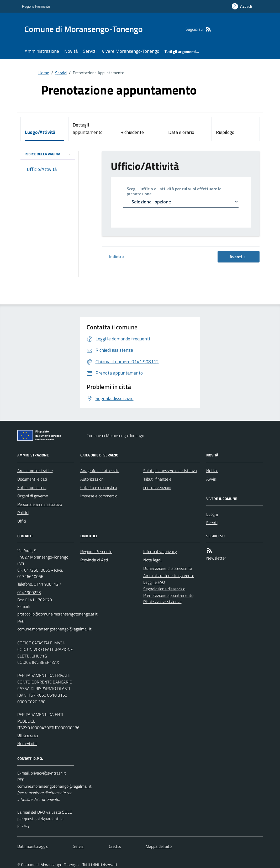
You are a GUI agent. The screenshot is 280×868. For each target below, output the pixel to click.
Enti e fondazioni (32, 487)
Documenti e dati (32, 479)
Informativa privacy (160, 551)
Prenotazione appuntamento (168, 595)
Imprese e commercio (99, 496)
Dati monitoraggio (33, 846)
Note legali (153, 560)
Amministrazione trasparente (169, 576)
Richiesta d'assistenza (162, 602)
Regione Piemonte (36, 6)
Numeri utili (27, 744)
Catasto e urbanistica (99, 487)
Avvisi (211, 479)
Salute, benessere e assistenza (170, 471)
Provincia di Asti (94, 560)
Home (44, 73)
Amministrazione (42, 51)
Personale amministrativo (40, 504)
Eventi (212, 523)
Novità (71, 51)
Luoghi (212, 514)
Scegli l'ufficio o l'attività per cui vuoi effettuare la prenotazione (174, 192)
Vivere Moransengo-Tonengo (131, 51)
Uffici (22, 521)
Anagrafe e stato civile (100, 471)
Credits (115, 846)
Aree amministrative (35, 471)
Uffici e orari (28, 735)
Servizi (90, 51)
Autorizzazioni (92, 479)
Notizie (212, 471)
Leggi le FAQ (154, 582)
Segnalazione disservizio (164, 589)
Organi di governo (33, 496)
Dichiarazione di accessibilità (168, 568)
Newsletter (216, 558)
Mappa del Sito (159, 846)
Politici (23, 513)
